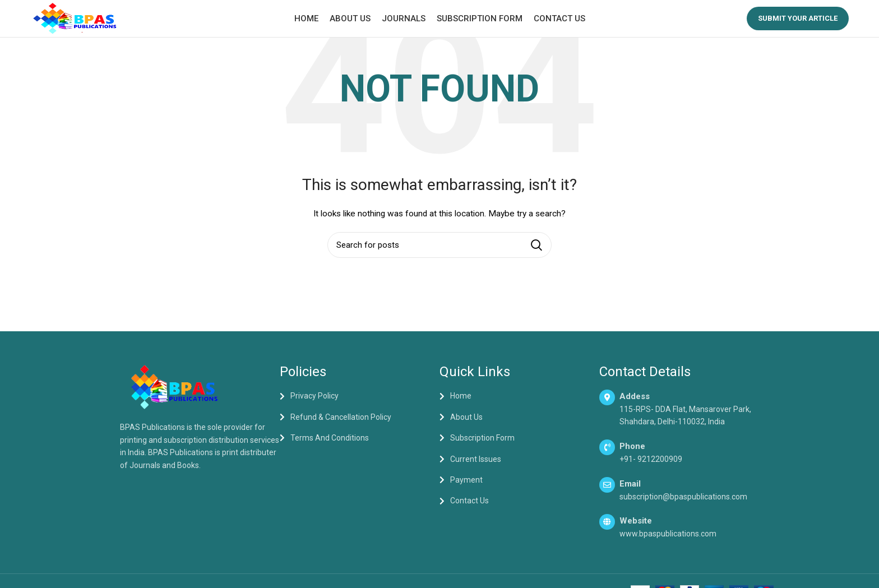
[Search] (439, 253)
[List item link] (360, 404)
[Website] (607, 530)
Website (636, 529)
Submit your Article (798, 22)
